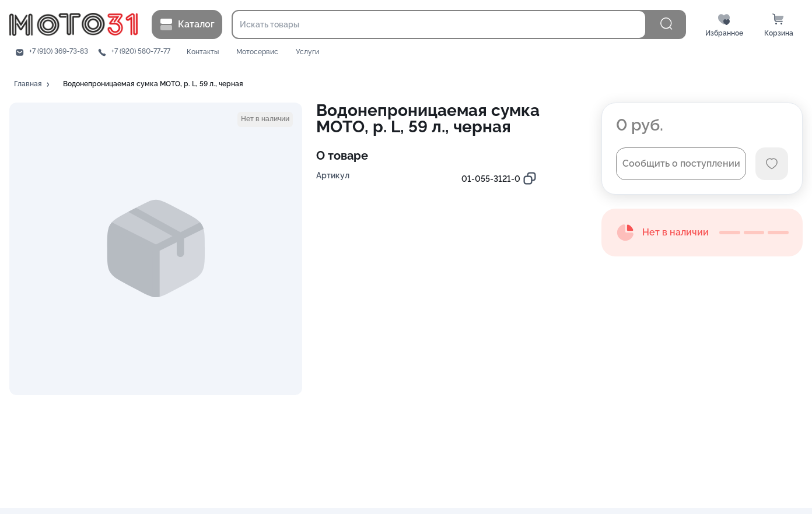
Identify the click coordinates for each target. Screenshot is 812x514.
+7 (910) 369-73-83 (59, 52)
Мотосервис (257, 52)
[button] (33, 85)
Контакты (203, 52)
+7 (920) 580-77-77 (141, 52)
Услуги (307, 52)
